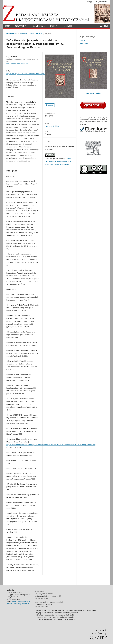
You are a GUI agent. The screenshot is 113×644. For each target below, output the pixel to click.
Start (8, 26)
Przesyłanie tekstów (101, 2)
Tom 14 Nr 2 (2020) (36, 34)
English (83, 40)
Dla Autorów (38, 26)
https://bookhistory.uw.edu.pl (18, 604)
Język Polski (84, 44)
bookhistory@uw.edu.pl (21, 601)
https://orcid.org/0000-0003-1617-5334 (18, 64)
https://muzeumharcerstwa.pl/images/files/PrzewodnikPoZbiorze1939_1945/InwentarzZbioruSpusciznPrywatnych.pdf (51, 445)
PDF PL (51, 105)
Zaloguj (90, 2)
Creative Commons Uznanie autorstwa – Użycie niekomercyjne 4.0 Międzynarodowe (58, 161)
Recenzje (54, 26)
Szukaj (104, 26)
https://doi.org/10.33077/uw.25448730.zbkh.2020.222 (27, 74)
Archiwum (68, 26)
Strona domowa (12, 34)
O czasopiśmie (21, 26)
